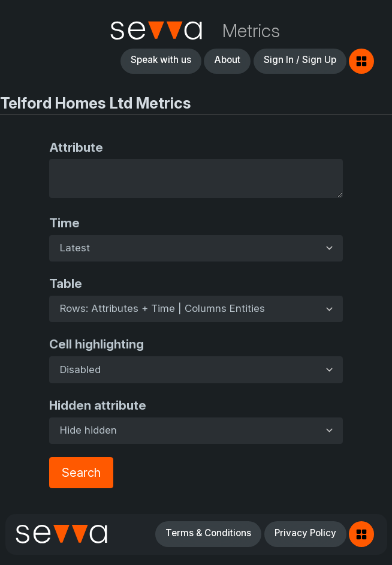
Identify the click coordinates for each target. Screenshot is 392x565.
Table (66, 283)
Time (64, 223)
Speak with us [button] (161, 60)
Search (81, 473)
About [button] (227, 60)
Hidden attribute (98, 405)
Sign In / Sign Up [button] (300, 60)
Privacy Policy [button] (305, 533)
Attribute (76, 147)
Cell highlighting (97, 344)
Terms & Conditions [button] (208, 533)
